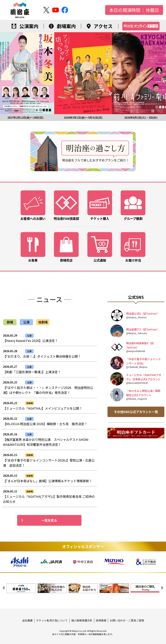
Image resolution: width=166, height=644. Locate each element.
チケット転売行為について (52, 620)
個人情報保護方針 (82, 620)
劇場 (10, 322)
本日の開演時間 (125, 10)
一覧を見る (39, 520)
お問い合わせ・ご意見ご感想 (127, 620)
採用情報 (101, 620)
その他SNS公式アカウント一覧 (136, 412)
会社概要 (27, 620)
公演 (26, 322)
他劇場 (43, 322)
